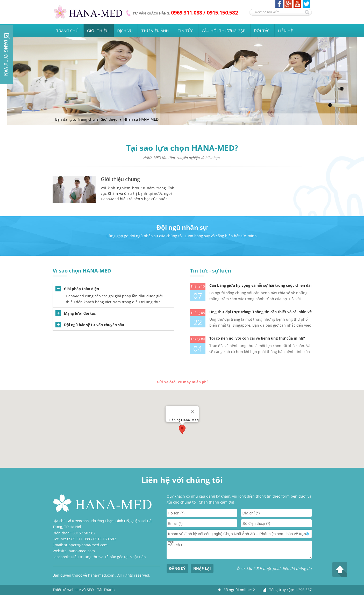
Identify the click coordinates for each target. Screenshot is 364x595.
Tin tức (185, 31)
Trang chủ (67, 31)
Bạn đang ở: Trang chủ (75, 119)
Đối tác (262, 31)
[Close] (192, 412)
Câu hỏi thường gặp (224, 31)
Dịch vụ (125, 31)
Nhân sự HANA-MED (141, 119)
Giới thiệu (98, 31)
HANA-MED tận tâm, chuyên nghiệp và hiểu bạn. (182, 158)
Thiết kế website (67, 590)
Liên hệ (285, 31)
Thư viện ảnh (155, 31)
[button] (182, 430)
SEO (90, 590)
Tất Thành (106, 590)
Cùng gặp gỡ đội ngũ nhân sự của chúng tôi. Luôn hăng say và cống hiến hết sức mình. (182, 236)
